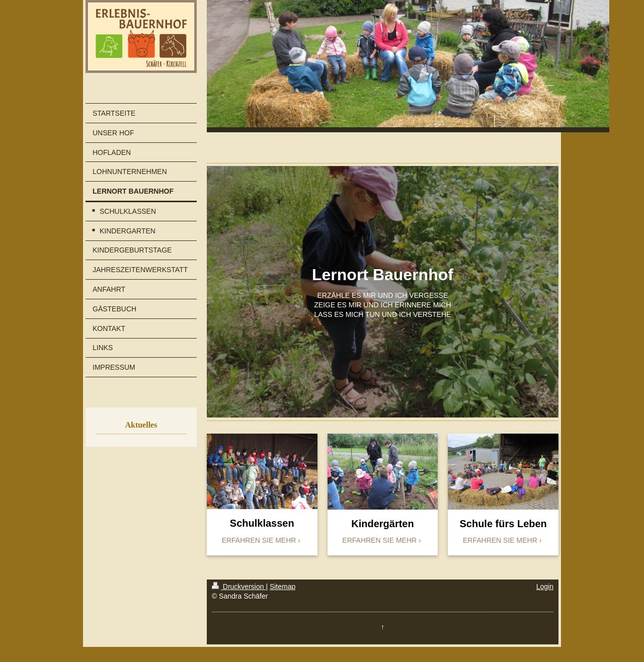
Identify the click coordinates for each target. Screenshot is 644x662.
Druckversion (239, 587)
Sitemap (283, 587)
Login (545, 587)
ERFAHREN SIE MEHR (259, 540)
